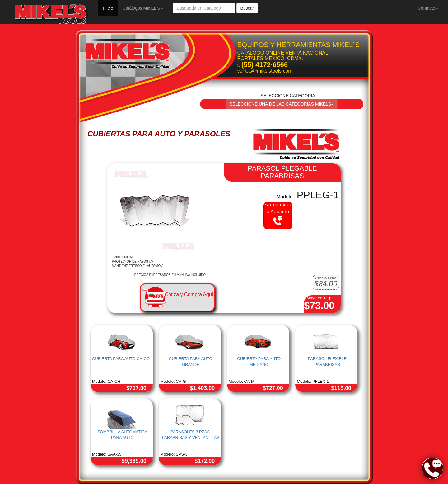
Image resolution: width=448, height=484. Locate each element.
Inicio (110, 8)
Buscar (247, 8)
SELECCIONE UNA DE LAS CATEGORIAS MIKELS (282, 104)
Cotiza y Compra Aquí (189, 294)
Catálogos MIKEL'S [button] (143, 8)
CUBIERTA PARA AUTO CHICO (121, 359)
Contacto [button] (428, 8)
